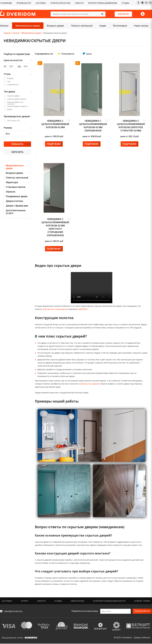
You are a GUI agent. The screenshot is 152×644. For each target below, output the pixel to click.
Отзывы (58, 601)
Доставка (7, 601)
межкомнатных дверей (89, 384)
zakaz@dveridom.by (13, 611)
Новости (41, 601)
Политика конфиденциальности (109, 601)
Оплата (25, 601)
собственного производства (55, 309)
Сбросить (17, 152)
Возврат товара (142, 601)
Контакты (123, 14)
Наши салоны (77, 601)
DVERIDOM (83, 309)
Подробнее (54, 144)
